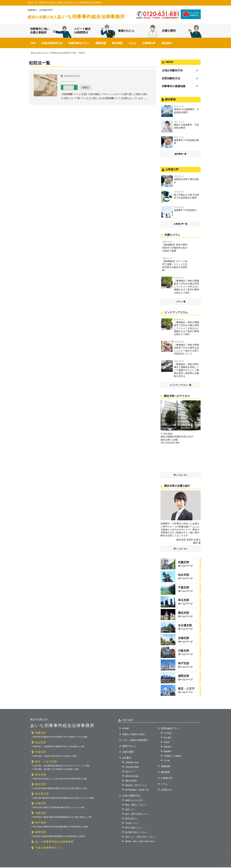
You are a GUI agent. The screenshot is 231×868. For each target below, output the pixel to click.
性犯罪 (167, 743)
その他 (167, 761)
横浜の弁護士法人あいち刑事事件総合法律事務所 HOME (56, 54)
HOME (126, 729)
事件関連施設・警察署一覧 (137, 791)
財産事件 (168, 747)
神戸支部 (41, 823)
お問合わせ (167, 790)
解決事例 (117, 44)
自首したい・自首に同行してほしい (141, 838)
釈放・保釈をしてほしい (136, 806)
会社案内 (167, 44)
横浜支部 (41, 785)
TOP (33, 44)
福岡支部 (41, 833)
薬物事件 (168, 752)
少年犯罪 (168, 734)
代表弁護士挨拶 (132, 768)
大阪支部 (41, 814)
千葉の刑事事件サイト (49, 849)
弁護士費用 (182, 31)
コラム (132, 44)
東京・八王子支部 (46, 762)
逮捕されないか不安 (134, 801)
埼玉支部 (41, 775)
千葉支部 (41, 753)
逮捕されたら (137, 31)
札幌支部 (41, 734)
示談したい (130, 810)
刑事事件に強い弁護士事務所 (51, 31)
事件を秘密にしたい (134, 828)
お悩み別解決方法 (52, 44)
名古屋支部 (42, 795)
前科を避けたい (132, 819)
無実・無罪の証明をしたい (137, 815)
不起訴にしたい (132, 824)
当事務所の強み (132, 763)
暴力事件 (168, 738)
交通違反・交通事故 (173, 757)
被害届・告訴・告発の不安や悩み (140, 842)
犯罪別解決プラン (79, 44)
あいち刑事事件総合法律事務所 (77, 17)
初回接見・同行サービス (136, 786)
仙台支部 (41, 743)
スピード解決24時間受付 (95, 32)
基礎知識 (101, 44)
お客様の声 (149, 44)
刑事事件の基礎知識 (174, 87)
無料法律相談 (131, 781)
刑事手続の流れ (132, 777)
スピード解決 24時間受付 (135, 741)
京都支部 (41, 804)
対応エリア (130, 772)
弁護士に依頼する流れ (134, 735)
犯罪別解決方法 (171, 79)
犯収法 (87, 93)
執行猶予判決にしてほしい (137, 833)
